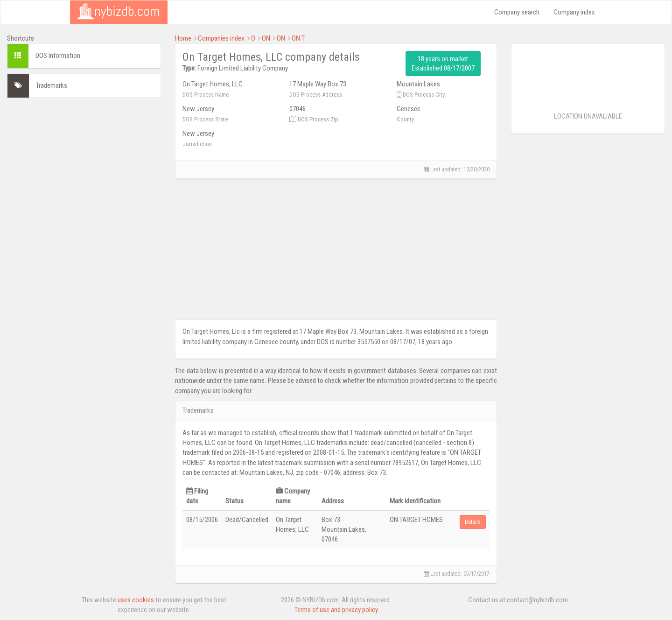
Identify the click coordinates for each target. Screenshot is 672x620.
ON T (298, 38)
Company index (574, 12)
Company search (517, 12)
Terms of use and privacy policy (336, 610)
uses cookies (136, 600)
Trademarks (52, 85)
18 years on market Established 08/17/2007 (443, 63)
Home (183, 38)
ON (266, 38)
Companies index (221, 38)
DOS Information (58, 56)
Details (473, 522)
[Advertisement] (84, 163)
